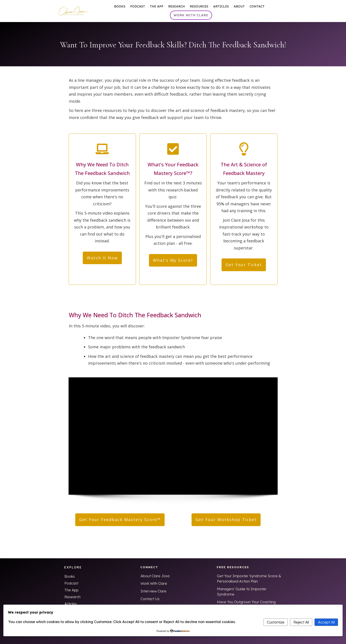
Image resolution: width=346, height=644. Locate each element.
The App (71, 590)
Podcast (71, 583)
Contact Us (150, 599)
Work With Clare (154, 583)
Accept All (326, 622)
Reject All (301, 622)
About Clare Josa (155, 576)
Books (70, 576)
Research (72, 597)
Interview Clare (153, 591)
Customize (276, 622)
